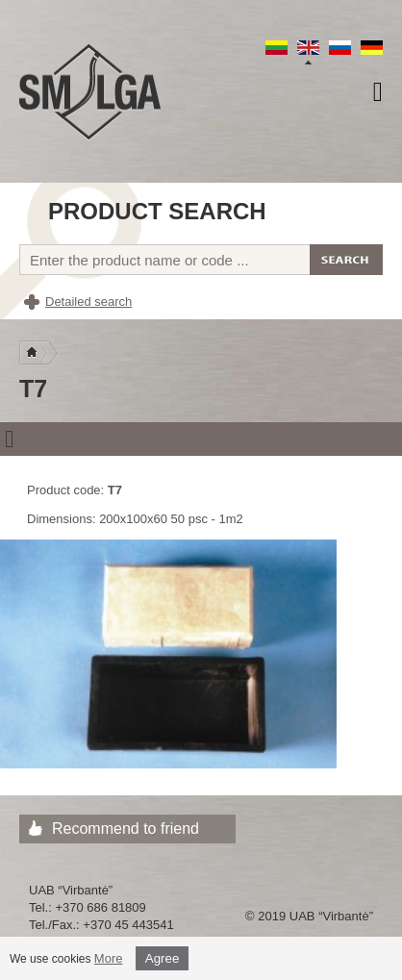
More (109, 958)
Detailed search (88, 302)
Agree (163, 958)
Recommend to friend (126, 829)
